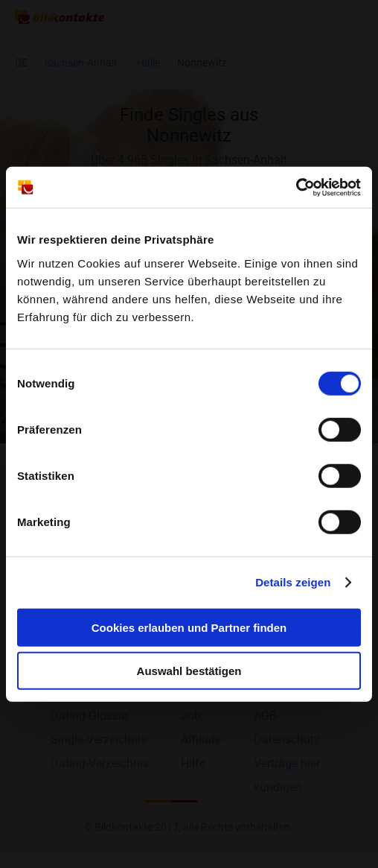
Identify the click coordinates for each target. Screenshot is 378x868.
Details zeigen (293, 582)
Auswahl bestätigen (189, 671)
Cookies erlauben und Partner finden (189, 627)
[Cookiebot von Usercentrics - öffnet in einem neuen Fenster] (296, 187)
